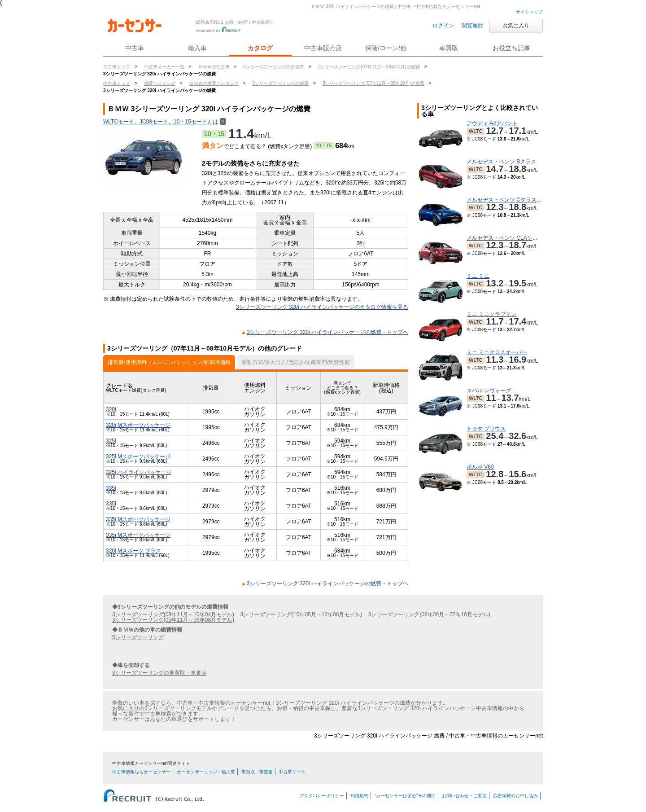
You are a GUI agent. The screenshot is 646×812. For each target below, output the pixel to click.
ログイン (443, 26)
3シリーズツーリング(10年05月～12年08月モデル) (301, 614)
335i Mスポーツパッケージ (138, 519)
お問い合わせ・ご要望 (464, 796)
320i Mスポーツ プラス (133, 551)
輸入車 (197, 48)
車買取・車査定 (257, 772)
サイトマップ (529, 12)
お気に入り (516, 26)
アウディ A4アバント (492, 123)
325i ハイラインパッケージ (139, 472)
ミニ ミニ (478, 276)
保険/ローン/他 (386, 48)
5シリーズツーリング (138, 637)
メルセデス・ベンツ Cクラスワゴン (510, 200)
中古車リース (292, 772)
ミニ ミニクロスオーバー (497, 352)
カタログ (260, 48)
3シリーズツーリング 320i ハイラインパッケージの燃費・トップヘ (327, 332)
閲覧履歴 (472, 26)
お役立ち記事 (511, 48)
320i (111, 409)
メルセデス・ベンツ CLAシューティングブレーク (526, 238)
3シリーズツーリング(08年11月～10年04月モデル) (173, 614)
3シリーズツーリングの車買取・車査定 (159, 673)
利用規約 (359, 796)
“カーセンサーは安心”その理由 (405, 796)
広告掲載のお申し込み (515, 796)
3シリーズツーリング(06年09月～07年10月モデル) (429, 614)
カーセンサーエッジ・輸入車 (206, 772)
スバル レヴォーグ (489, 391)
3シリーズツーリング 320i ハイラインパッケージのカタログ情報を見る (322, 307)
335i (111, 488)
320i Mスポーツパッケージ (138, 425)
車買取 (449, 48)
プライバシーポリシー (322, 796)
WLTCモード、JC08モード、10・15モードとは (164, 122)
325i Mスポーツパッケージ (138, 456)
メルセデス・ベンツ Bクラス (501, 162)
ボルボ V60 (480, 467)
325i (111, 441)
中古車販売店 (323, 48)
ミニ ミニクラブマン (491, 314)
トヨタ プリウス (486, 429)
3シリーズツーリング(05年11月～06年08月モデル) (173, 620)
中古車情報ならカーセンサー (141, 772)
